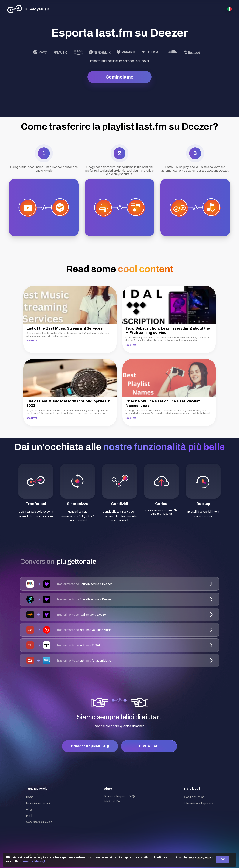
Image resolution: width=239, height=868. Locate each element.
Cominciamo (120, 77)
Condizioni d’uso (194, 797)
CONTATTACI (149, 746)
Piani (29, 816)
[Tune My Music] (29, 9)
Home (30, 797)
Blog (29, 810)
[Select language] (229, 9)
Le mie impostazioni (38, 803)
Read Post (32, 341)
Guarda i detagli (34, 861)
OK (223, 859)
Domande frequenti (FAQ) (90, 746)
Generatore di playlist (39, 822)
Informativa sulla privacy (198, 803)
